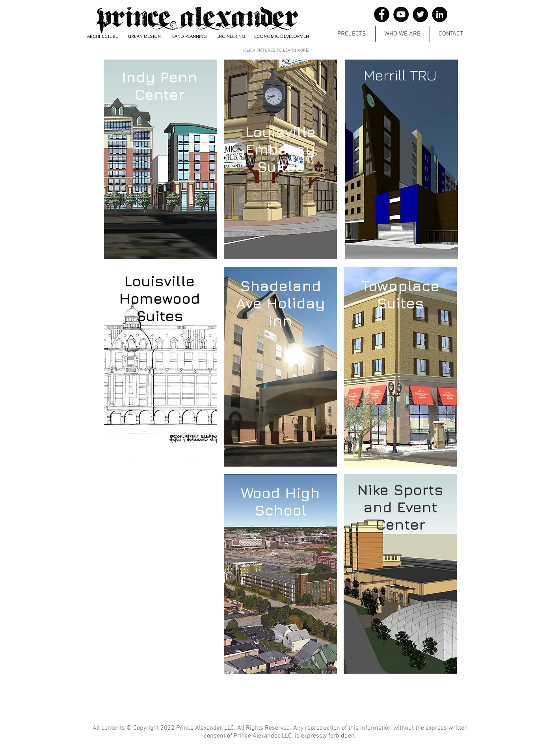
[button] (352, 34)
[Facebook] (382, 14)
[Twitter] (420, 14)
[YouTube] (401, 14)
